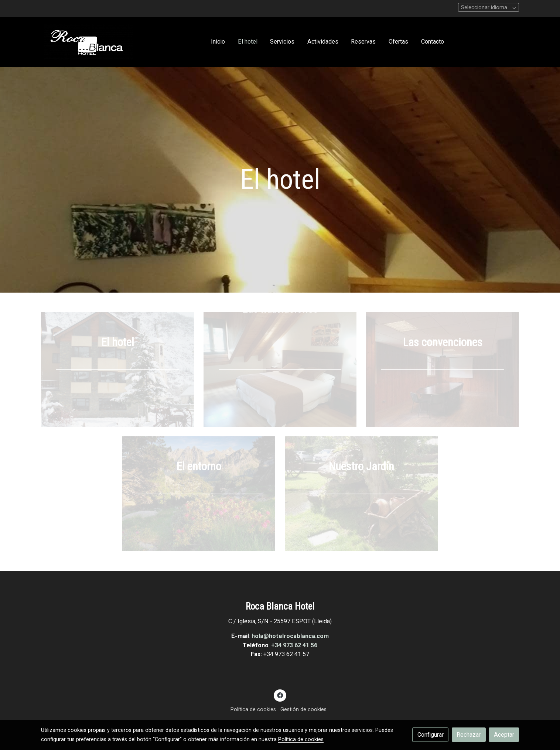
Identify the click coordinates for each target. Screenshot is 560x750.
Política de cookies (253, 709)
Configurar (431, 735)
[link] (88, 42)
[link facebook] (280, 695)
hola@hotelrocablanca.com (290, 636)
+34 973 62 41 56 (294, 645)
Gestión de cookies (303, 709)
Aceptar (504, 735)
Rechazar (469, 735)
